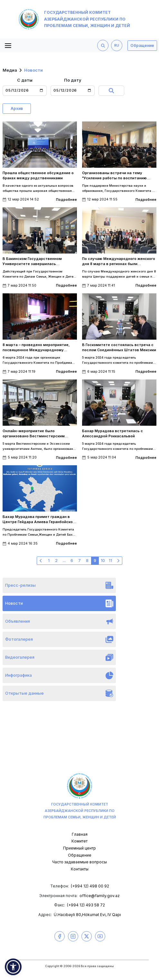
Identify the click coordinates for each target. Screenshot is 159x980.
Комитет (79, 841)
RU (117, 45)
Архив (17, 108)
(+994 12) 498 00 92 (90, 886)
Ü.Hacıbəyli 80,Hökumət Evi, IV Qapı (87, 915)
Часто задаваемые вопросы (79, 862)
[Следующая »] (118, 561)
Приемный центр (79, 848)
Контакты (80, 869)
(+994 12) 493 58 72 (86, 905)
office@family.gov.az (100, 896)
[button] (13, 967)
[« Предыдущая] (41, 561)
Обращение (142, 45)
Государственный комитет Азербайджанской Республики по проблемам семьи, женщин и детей (74, 19)
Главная (80, 834)
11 (110, 561)
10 (103, 561)
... (64, 561)
